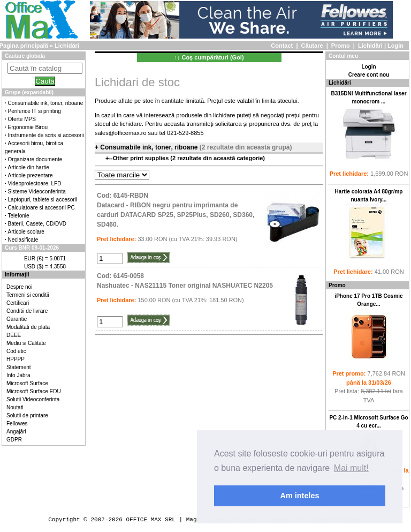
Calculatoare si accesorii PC (41, 208)
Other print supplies (142, 158)
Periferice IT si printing (35, 111)
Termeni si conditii (28, 295)
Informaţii (17, 275)
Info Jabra (18, 375)
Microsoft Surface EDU (34, 391)
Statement (19, 367)
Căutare (312, 46)
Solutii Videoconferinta (33, 399)
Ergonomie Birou (28, 127)
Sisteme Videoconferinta (37, 192)
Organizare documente (35, 159)
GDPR (14, 440)
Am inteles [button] (300, 496)
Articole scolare (26, 232)
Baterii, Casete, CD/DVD (37, 224)
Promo (341, 46)
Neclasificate (23, 240)
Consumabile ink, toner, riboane (46, 103)
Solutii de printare (27, 415)
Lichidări (370, 46)
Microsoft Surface (27, 383)
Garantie (17, 319)
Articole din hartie (29, 167)
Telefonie (19, 216)
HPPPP (16, 359)
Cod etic (16, 351)
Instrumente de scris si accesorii (46, 135)
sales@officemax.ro (121, 133)
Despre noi (19, 287)
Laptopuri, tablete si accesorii (43, 200)
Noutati (15, 407)
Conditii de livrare (27, 311)
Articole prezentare (31, 175)
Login (395, 46)
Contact (282, 46)
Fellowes (17, 424)
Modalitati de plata (28, 327)
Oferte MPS (22, 119)
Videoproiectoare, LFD (35, 183)
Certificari (18, 303)
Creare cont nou (369, 75)
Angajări (16, 432)
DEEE (14, 335)
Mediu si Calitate (26, 343)
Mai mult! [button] (351, 468)
